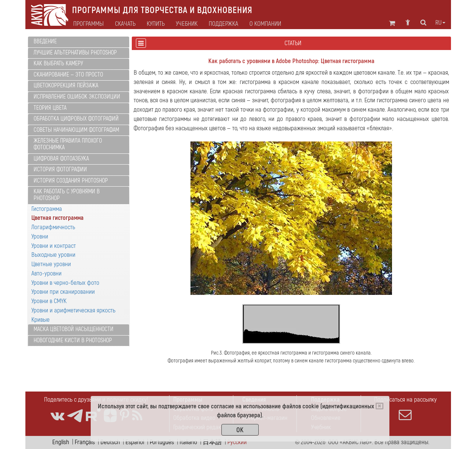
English (61, 442)
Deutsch (110, 442)
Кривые (41, 320)
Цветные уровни (51, 264)
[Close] (379, 406)
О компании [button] (265, 24)
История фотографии (60, 169)
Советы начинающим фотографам (76, 130)
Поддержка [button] (223, 24)
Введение (45, 41)
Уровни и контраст (54, 246)
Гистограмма (47, 209)
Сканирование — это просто (68, 75)
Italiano (188, 442)
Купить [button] (156, 24)
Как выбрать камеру (58, 63)
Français (85, 442)
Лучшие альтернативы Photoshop (75, 53)
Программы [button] (88, 24)
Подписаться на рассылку (405, 408)
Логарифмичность (53, 227)
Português (162, 442)
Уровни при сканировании (63, 292)
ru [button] (440, 23)
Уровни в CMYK (49, 301)
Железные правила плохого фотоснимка (68, 144)
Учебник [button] (187, 24)
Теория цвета (50, 108)
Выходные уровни (53, 255)
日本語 (212, 442)
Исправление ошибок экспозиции (77, 97)
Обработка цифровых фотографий (76, 119)
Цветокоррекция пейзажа (66, 85)
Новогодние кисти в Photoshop (73, 340)
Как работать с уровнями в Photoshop (67, 195)
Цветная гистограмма (57, 218)
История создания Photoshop (71, 181)
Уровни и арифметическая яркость (73, 310)
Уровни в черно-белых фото (65, 283)
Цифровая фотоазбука (61, 159)
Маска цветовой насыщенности (74, 329)
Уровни (40, 236)
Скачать (125, 24)
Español (135, 442)
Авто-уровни (46, 273)
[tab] (79, 42)
